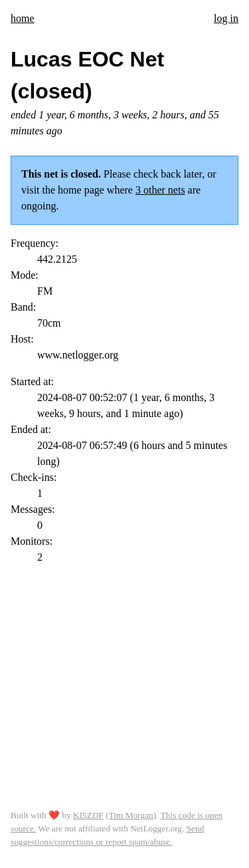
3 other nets (160, 190)
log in (226, 18)
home (23, 18)
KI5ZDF (88, 815)
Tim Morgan (131, 815)
